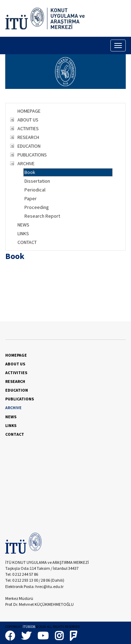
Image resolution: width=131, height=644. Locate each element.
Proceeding (37, 207)
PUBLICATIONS (32, 155)
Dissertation (37, 181)
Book (30, 172)
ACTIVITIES (28, 128)
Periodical (35, 190)
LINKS (23, 233)
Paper (31, 198)
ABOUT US (28, 120)
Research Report (42, 216)
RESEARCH (28, 137)
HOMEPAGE (29, 111)
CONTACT (27, 242)
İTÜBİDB (29, 627)
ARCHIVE (26, 163)
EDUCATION (29, 146)
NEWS (23, 225)
